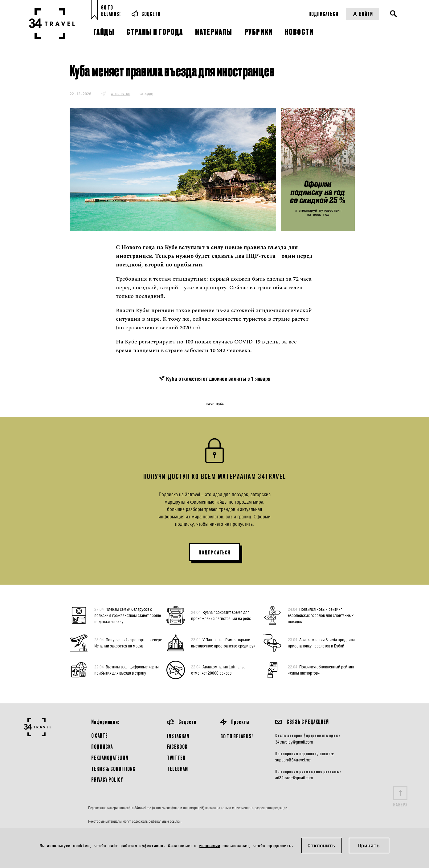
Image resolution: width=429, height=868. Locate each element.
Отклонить (321, 845)
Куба (220, 404)
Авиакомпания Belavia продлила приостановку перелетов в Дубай (321, 643)
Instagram (178, 736)
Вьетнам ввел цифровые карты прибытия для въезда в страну (127, 670)
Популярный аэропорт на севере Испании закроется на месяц (128, 643)
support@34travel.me (293, 760)
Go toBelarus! (111, 11)
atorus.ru (121, 94)
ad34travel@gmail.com (294, 778)
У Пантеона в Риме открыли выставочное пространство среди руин (224, 643)
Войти (363, 14)
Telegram (178, 769)
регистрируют (157, 342)
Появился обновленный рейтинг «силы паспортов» (321, 670)
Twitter (176, 758)
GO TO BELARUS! (237, 736)
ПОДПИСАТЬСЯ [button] (215, 553)
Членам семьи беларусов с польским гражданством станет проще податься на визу (128, 615)
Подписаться (323, 14)
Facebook (177, 746)
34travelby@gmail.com (294, 742)
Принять (369, 845)
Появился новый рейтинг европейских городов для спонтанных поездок (321, 615)
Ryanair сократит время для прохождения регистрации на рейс (221, 615)
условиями (209, 846)
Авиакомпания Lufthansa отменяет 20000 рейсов (218, 670)
